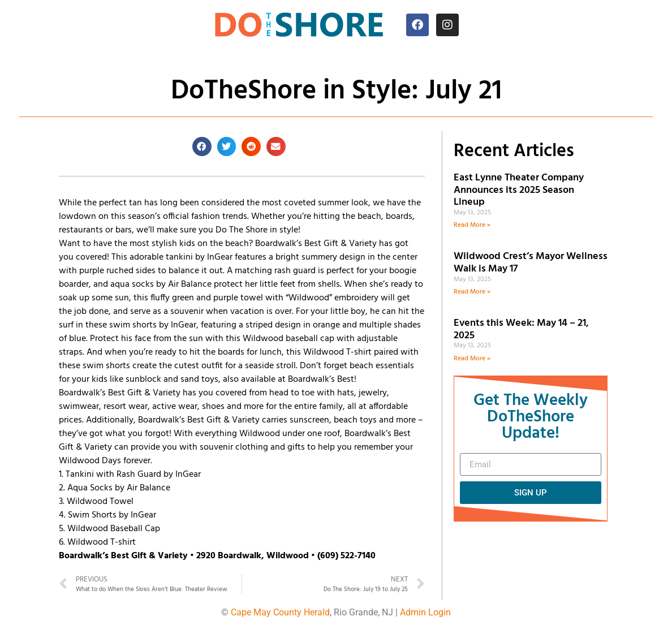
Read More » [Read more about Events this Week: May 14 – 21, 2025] (472, 359)
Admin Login (425, 612)
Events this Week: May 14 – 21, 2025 (521, 329)
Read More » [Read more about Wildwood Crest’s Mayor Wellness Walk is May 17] (472, 292)
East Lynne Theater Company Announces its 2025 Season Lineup (519, 190)
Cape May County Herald (280, 612)
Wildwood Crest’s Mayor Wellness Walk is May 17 (531, 263)
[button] (202, 146)
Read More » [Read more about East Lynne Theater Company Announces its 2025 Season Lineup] (472, 225)
